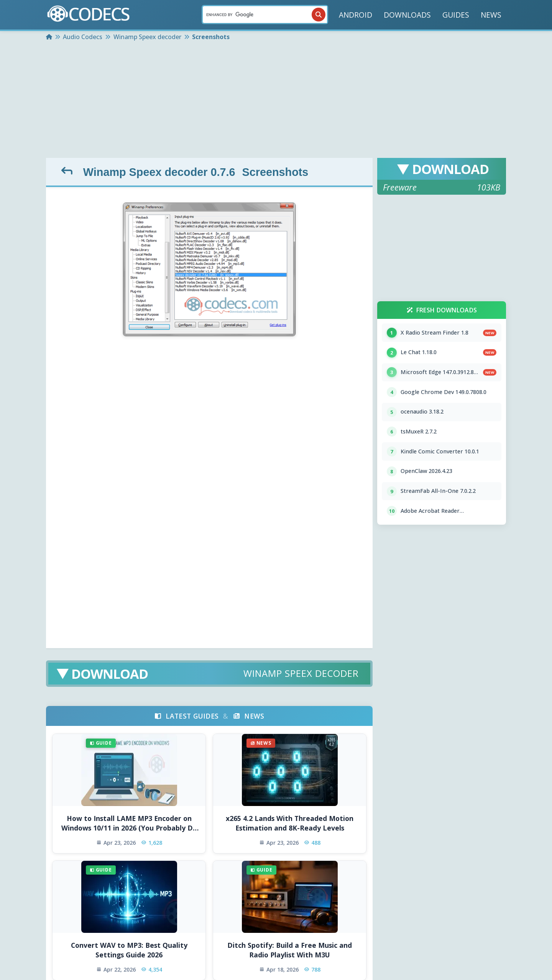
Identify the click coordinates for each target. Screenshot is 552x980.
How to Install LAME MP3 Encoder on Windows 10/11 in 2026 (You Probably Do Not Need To (129, 823)
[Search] (265, 15)
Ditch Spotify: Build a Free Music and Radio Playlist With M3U (290, 950)
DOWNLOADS (407, 15)
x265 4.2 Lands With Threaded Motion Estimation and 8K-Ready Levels (290, 823)
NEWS (491, 15)
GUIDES (456, 15)
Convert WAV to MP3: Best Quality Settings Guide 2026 (129, 950)
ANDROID (356, 15)
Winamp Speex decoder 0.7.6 (159, 172)
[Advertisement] (276, 100)
